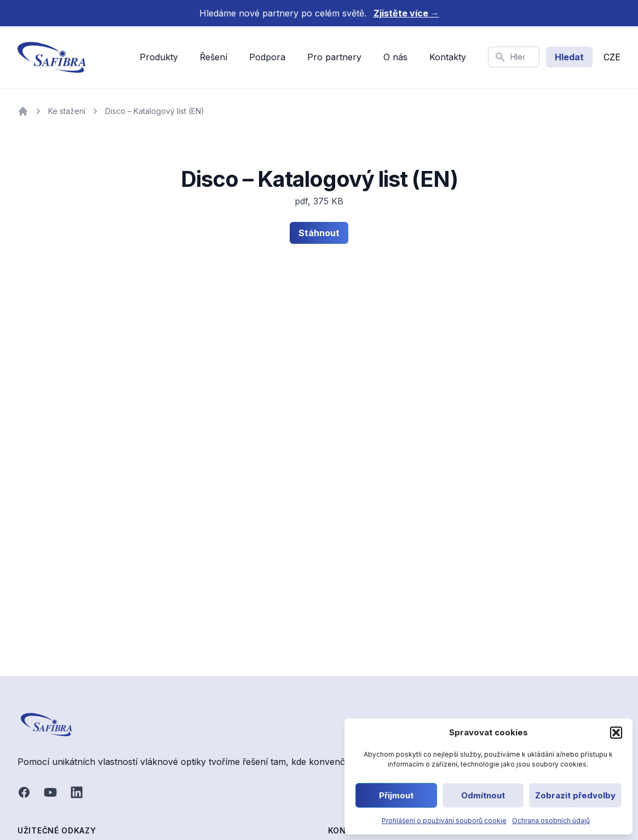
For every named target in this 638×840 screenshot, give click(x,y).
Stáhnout (319, 233)
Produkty (159, 57)
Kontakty (448, 57)
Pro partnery (334, 57)
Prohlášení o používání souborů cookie (444, 821)
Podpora (267, 57)
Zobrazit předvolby (575, 795)
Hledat (569, 57)
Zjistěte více (406, 13)
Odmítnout (483, 795)
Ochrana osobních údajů (551, 821)
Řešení (214, 57)
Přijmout (396, 795)
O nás (395, 57)
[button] (616, 733)
